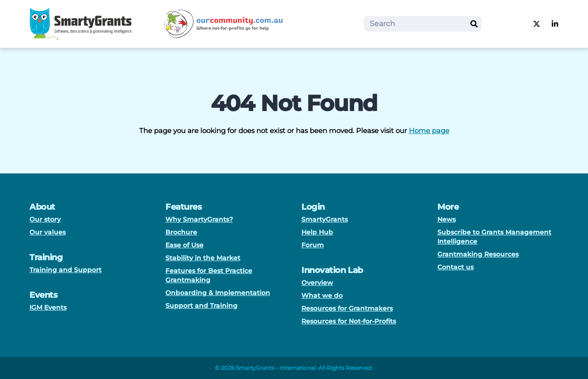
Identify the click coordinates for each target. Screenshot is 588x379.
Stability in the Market (203, 258)
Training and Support (65, 270)
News (447, 219)
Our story (45, 219)
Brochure (181, 232)
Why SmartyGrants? (199, 219)
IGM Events (48, 307)
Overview (317, 283)
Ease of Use (184, 245)
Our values (48, 232)
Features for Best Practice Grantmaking (209, 275)
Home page (429, 131)
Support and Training (201, 306)
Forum (313, 245)
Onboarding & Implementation (218, 293)
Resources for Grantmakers (347, 308)
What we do (322, 295)
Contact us (455, 267)
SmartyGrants (325, 219)
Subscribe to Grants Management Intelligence (494, 237)
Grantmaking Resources (478, 254)
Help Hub (317, 232)
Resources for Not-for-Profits (349, 321)
